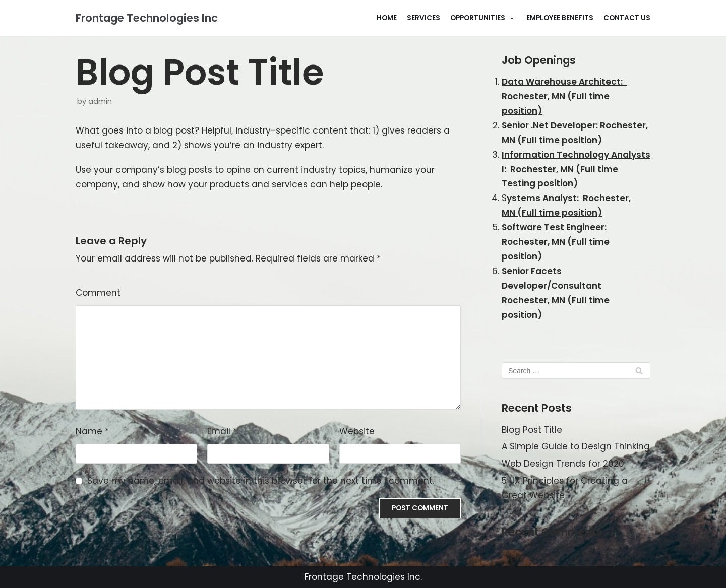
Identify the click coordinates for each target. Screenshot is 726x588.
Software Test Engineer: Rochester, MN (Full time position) (556, 242)
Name (92, 431)
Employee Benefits (560, 18)
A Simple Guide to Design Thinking (576, 446)
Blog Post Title (532, 430)
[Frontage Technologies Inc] (147, 18)
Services (423, 18)
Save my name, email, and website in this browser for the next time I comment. (261, 481)
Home (387, 18)
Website (357, 431)
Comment (98, 293)
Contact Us (627, 18)
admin (100, 101)
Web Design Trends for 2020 (563, 464)
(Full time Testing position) (576, 169)
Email (222, 431)
